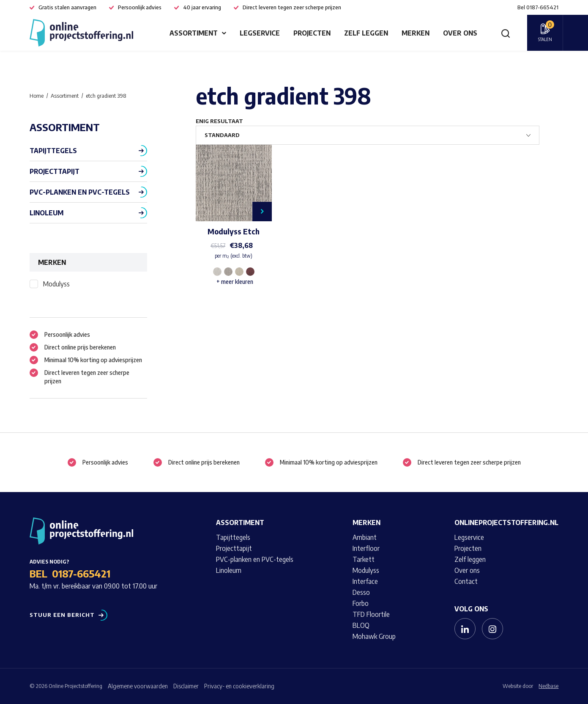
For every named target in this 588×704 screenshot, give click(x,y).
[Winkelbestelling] (368, 135)
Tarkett (364, 559)
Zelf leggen (366, 33)
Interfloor (366, 548)
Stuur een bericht (62, 615)
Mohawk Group (374, 636)
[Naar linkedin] (465, 629)
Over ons (460, 33)
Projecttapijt (55, 171)
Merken (416, 33)
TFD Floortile (371, 614)
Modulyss (56, 284)
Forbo (361, 603)
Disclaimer (186, 686)
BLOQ (361, 625)
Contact (466, 581)
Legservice (260, 33)
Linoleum (46, 213)
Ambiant (365, 537)
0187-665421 (81, 573)
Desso (361, 592)
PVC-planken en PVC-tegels (80, 192)
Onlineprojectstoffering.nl (506, 522)
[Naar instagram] (492, 629)
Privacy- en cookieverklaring (239, 686)
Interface (365, 581)
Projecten (312, 33)
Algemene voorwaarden (138, 686)
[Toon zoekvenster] (506, 33)
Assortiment (194, 33)
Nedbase (548, 686)
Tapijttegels (53, 151)
